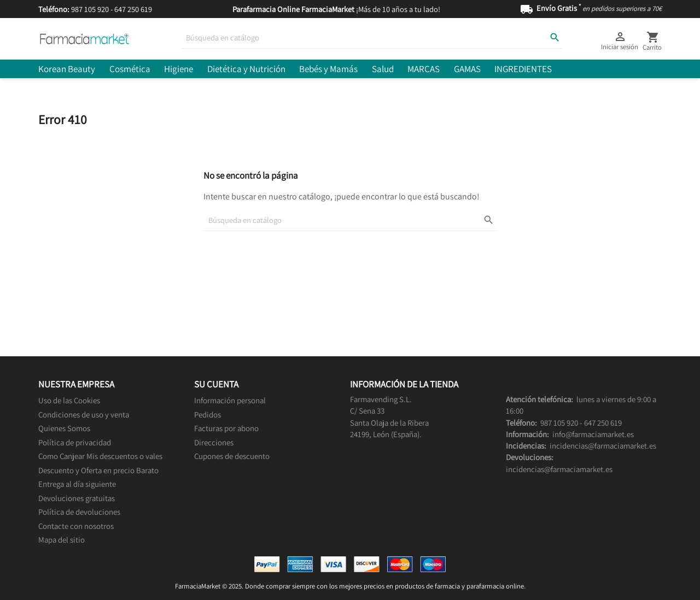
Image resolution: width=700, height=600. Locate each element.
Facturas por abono (226, 428)
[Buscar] (372, 38)
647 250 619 (133, 9)
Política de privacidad (75, 442)
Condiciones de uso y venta (84, 414)
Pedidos (208, 414)
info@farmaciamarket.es (593, 434)
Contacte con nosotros (76, 526)
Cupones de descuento (232, 456)
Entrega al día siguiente (77, 484)
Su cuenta (216, 384)
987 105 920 (90, 9)
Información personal (230, 400)
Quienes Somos (64, 428)
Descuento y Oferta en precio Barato (98, 470)
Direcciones (214, 442)
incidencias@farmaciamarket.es (603, 446)
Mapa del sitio (62, 540)
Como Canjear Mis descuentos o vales (100, 456)
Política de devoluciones (79, 512)
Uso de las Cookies (69, 400)
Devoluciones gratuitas (77, 498)
